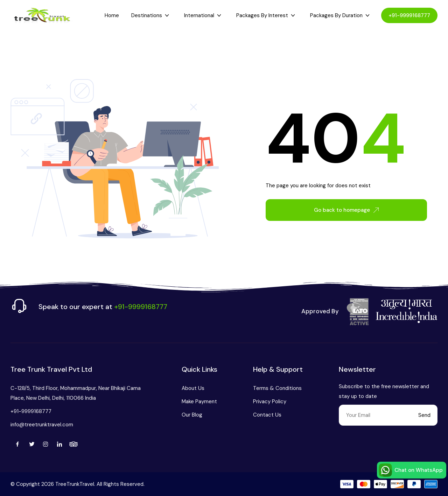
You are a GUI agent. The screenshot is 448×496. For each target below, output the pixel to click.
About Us (193, 388)
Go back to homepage (346, 210)
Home (112, 15)
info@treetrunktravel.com (42, 425)
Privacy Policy (270, 401)
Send (424, 415)
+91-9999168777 (409, 15)
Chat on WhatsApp (411, 470)
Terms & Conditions (277, 388)
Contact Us (267, 415)
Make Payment (199, 401)
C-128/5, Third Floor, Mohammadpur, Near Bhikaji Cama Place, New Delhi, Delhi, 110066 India (76, 393)
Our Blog (192, 415)
